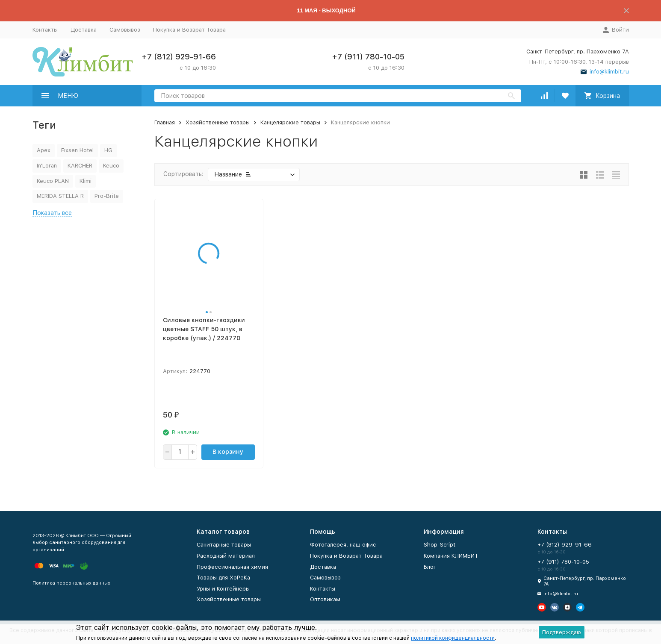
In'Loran (47, 166)
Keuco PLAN (53, 181)
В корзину (228, 452)
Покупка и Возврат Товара (189, 30)
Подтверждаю (562, 632)
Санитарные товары (224, 545)
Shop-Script (440, 545)
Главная (165, 122)
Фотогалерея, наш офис (343, 545)
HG (108, 150)
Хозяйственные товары (218, 122)
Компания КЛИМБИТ (451, 556)
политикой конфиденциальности (453, 638)
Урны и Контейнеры (223, 589)
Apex (44, 150)
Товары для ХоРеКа (223, 578)
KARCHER (80, 166)
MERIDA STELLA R (60, 196)
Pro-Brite (107, 196)
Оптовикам (325, 599)
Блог (430, 567)
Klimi (86, 181)
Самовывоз (125, 30)
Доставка (84, 30)
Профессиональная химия (232, 567)
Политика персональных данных (71, 583)
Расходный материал (226, 556)
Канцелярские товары (290, 122)
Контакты (45, 30)
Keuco (111, 166)
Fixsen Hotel (77, 150)
